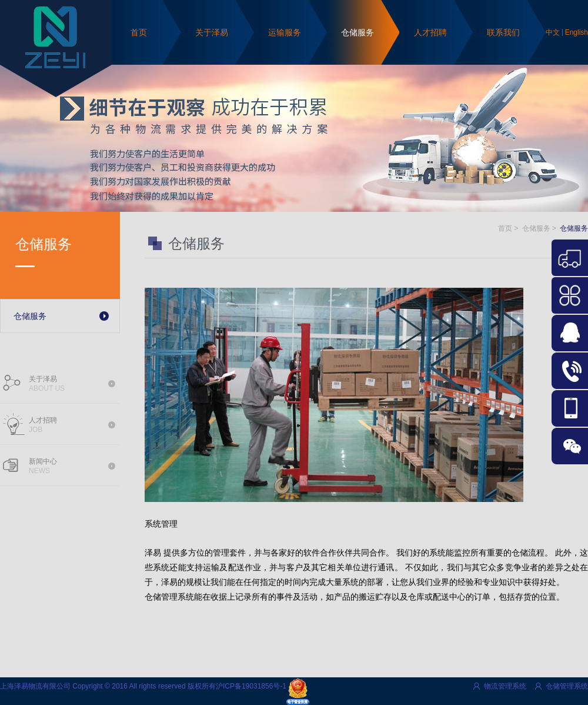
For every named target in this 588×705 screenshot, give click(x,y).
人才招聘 (430, 32)
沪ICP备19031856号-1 (251, 686)
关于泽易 (212, 32)
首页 (139, 32)
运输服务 (285, 32)
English (577, 32)
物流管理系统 (505, 686)
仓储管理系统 (567, 686)
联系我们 (503, 32)
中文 (553, 32)
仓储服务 (358, 32)
